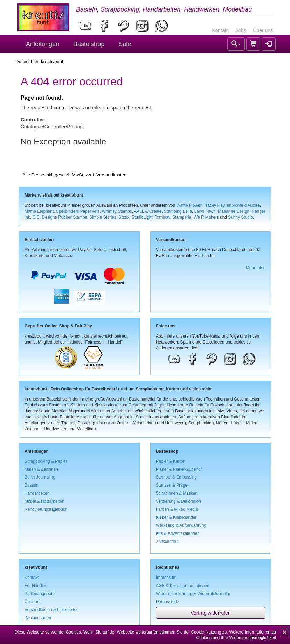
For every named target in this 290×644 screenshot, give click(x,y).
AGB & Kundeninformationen (183, 586)
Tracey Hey (214, 205)
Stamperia (182, 217)
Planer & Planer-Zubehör (179, 469)
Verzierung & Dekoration (178, 501)
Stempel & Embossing (176, 477)
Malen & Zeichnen (41, 469)
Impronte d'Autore (243, 205)
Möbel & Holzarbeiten (44, 501)
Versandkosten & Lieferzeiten (52, 610)
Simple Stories (103, 217)
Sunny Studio (240, 217)
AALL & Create (148, 211)
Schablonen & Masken (177, 493)
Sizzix (124, 217)
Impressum (166, 578)
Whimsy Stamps (117, 211)
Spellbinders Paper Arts (78, 211)
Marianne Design (234, 211)
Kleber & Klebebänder (176, 517)
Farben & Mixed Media (177, 509)
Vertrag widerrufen (210, 613)
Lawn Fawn (205, 211)
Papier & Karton (171, 461)
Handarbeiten (37, 493)
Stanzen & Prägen (173, 485)
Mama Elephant (39, 211)
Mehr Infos (256, 268)
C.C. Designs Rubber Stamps (60, 217)
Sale (125, 44)
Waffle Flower (189, 205)
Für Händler (36, 586)
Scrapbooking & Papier (46, 461)
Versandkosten (111, 175)
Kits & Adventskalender (177, 533)
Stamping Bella (178, 211)
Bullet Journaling (40, 477)
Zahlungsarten (38, 618)
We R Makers (206, 217)
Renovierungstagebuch (46, 509)
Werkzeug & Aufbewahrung (181, 525)
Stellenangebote (40, 594)
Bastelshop (89, 44)
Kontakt (220, 30)
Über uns (263, 30)
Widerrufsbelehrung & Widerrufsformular (193, 594)
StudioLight (142, 217)
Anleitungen (43, 44)
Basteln (32, 485)
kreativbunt (52, 61)
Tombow (163, 217)
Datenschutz (167, 602)
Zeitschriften (167, 542)
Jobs (241, 30)
